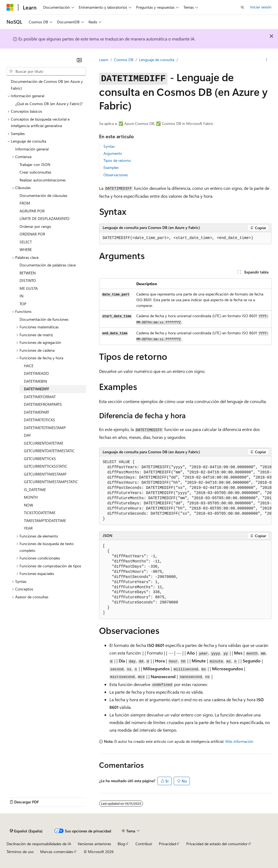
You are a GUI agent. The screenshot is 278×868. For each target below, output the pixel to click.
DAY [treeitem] (27, 435)
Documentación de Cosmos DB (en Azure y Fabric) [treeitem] (47, 85)
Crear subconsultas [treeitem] (35, 172)
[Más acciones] (267, 60)
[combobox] (46, 71)
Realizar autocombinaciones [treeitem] (43, 180)
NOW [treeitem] (29, 505)
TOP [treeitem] (23, 304)
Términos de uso (20, 852)
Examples (111, 167)
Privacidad (167, 844)
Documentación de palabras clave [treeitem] (48, 265)
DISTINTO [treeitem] (28, 280)
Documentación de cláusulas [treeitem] (43, 195)
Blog (121, 844)
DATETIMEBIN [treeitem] (35, 381)
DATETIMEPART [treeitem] (37, 412)
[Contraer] (79, 60)
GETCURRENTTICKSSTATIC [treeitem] (46, 466)
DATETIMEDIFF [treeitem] (37, 389)
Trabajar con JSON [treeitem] (35, 164)
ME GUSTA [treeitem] (29, 288)
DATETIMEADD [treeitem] (36, 373)
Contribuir (144, 844)
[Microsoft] (10, 7)
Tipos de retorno (117, 160)
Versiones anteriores (94, 844)
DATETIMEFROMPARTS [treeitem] (43, 404)
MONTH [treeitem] (31, 497)
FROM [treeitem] (25, 203)
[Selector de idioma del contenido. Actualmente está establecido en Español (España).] (26, 831)
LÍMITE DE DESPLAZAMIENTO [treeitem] (45, 218)
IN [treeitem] (21, 296)
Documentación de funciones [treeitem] (44, 319)
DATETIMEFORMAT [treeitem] (40, 397)
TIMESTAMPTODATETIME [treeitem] (45, 521)
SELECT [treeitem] (26, 242)
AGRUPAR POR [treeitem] (32, 211)
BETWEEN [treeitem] (28, 273)
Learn (104, 60)
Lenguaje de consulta (157, 60)
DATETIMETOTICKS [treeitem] (40, 420)
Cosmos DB (124, 60)
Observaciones (116, 175)
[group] (185, 491)
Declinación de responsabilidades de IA (39, 844)
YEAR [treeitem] (28, 528)
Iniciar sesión (261, 7)
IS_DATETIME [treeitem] (35, 490)
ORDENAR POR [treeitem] (32, 234)
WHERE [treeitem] (26, 249)
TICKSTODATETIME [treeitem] (40, 513)
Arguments (113, 153)
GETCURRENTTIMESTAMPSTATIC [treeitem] (51, 482)
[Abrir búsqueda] (242, 7)
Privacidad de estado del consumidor (217, 844)
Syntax (109, 146)
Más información (239, 741)
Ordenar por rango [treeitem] (35, 226)
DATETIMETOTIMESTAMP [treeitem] (45, 428)
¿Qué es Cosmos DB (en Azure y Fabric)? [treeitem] (49, 104)
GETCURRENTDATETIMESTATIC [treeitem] (49, 451)
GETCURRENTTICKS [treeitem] (40, 459)
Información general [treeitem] (32, 149)
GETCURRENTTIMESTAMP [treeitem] (45, 474)
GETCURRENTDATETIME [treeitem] (44, 443)
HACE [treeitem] (29, 366)
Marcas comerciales (57, 852)
